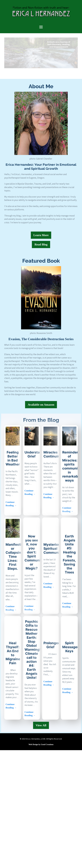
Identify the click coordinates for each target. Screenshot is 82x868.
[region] (41, 53)
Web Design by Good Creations (41, 744)
